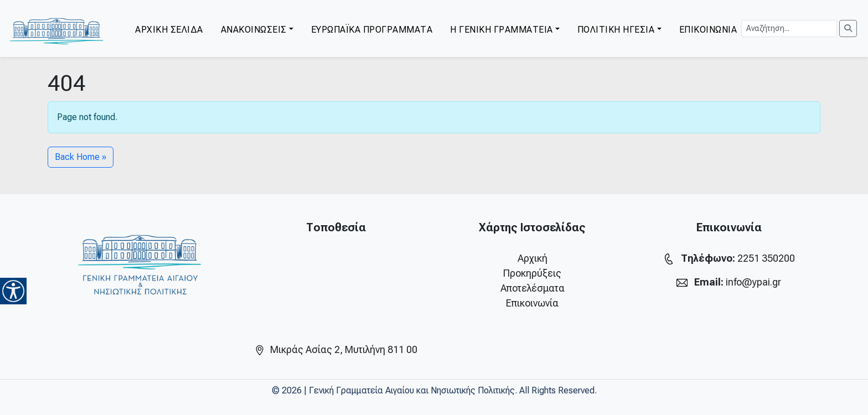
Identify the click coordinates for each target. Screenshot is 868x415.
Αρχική (533, 258)
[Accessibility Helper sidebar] (13, 291)
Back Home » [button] (81, 157)
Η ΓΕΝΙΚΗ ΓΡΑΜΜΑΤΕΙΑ (502, 30)
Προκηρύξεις (532, 273)
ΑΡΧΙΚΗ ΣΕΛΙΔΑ (169, 30)
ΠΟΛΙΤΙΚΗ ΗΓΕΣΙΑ (616, 30)
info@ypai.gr (753, 282)
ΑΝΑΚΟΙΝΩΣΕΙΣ (254, 30)
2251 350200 (766, 258)
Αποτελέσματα (533, 288)
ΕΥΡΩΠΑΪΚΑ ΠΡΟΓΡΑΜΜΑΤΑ (372, 30)
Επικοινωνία (532, 303)
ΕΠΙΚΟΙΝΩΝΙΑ (708, 30)
